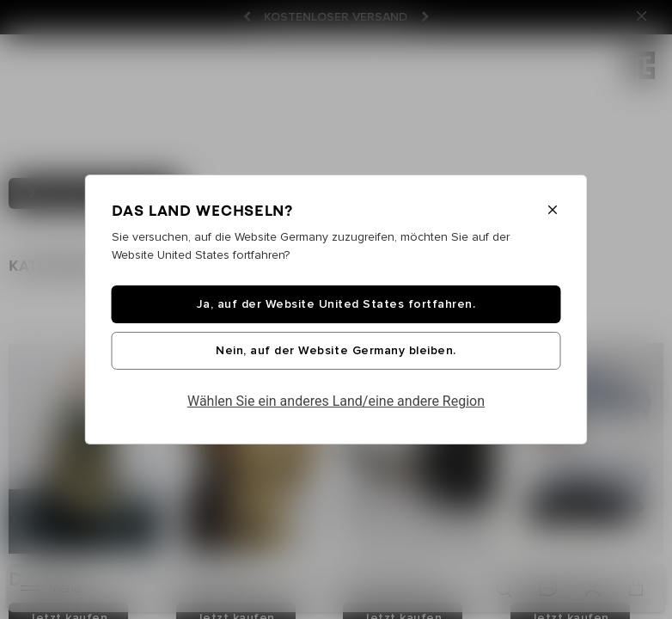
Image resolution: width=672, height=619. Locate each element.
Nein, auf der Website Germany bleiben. (336, 351)
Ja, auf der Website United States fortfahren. (336, 304)
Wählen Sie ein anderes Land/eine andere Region (336, 401)
